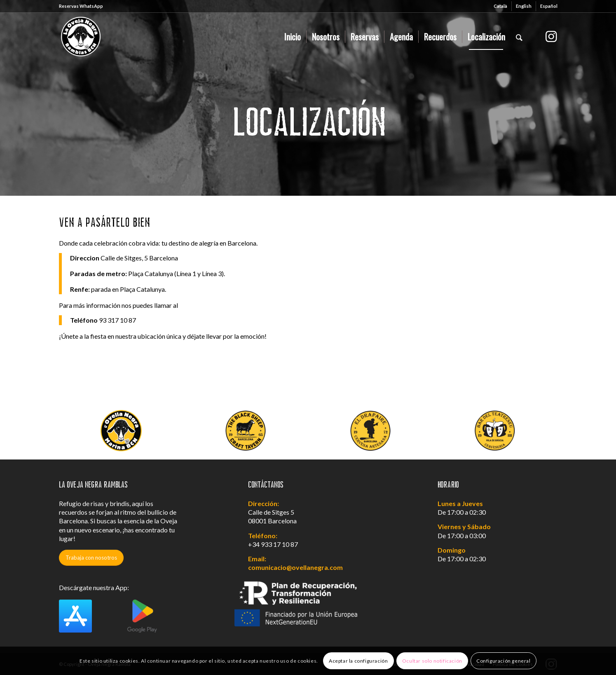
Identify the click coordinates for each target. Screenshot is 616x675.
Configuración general (504, 661)
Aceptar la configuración (358, 661)
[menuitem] (501, 6)
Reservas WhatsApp (81, 6)
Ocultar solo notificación (432, 661)
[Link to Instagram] (551, 36)
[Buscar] (519, 37)
